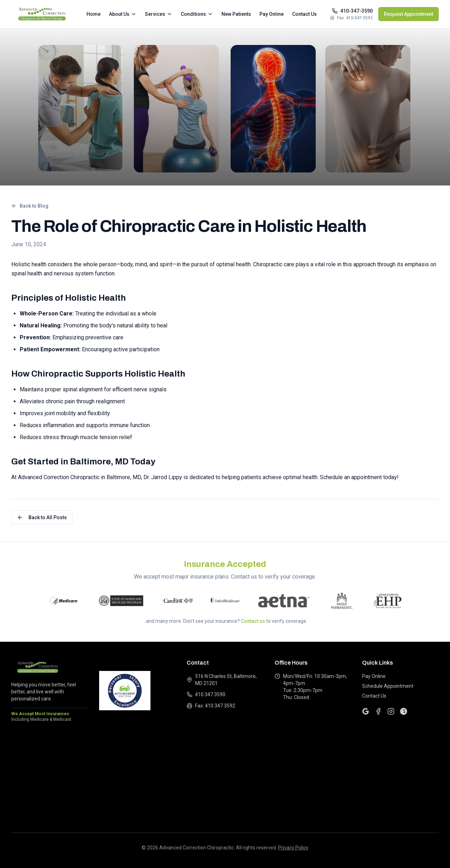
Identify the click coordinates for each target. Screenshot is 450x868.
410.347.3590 (206, 694)
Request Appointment (409, 14)
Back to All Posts (42, 517)
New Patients (236, 14)
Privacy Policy (293, 848)
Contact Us (304, 14)
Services (159, 14)
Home (94, 14)
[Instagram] (391, 711)
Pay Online (272, 14)
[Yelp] (404, 711)
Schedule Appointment (388, 686)
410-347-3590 (352, 11)
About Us (123, 14)
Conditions (197, 14)
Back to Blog (30, 206)
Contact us (253, 621)
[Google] (366, 711)
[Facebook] (378, 711)
